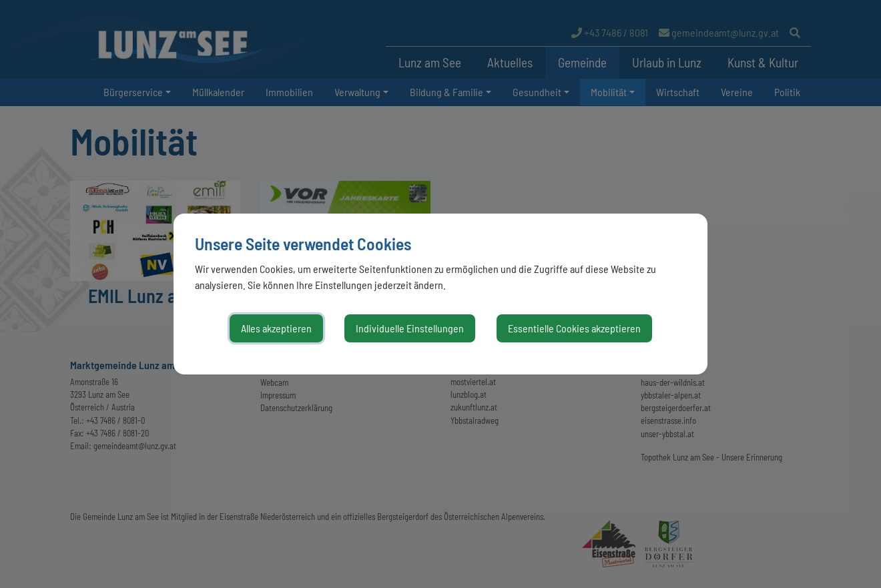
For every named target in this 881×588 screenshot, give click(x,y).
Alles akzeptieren (276, 328)
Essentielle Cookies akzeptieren (574, 328)
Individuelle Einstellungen (410, 328)
